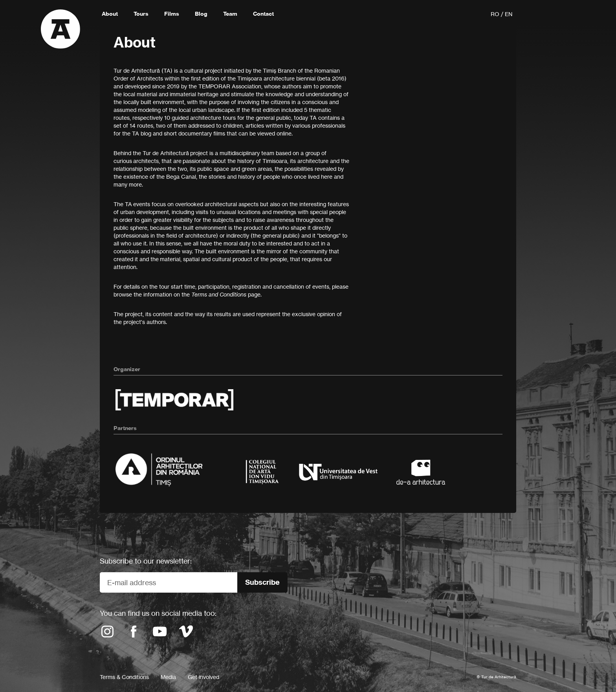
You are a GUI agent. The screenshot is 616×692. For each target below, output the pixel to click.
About (110, 14)
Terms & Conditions (124, 677)
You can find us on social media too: (158, 613)
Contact (263, 14)
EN (509, 14)
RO (495, 14)
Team (230, 14)
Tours (141, 14)
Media (168, 677)
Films (172, 14)
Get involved (203, 677)
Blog (201, 14)
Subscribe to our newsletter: (146, 561)
